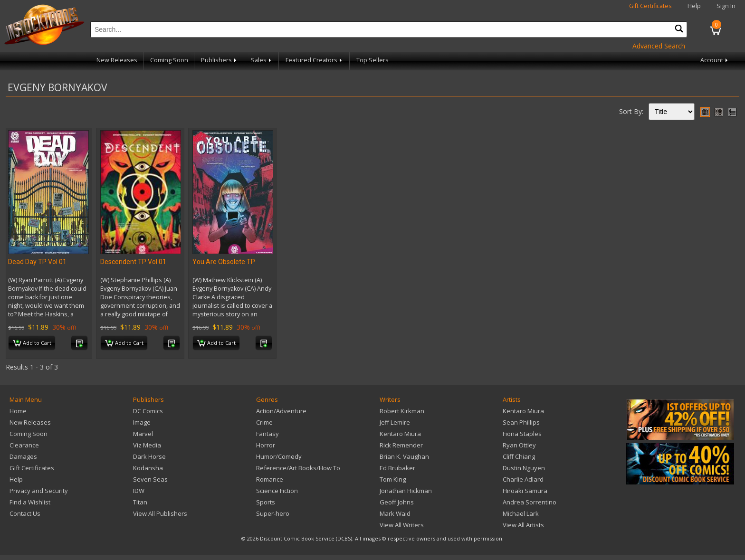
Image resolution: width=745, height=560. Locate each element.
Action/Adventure (281, 411)
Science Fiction (277, 491)
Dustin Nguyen (524, 468)
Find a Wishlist (30, 502)
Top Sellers (372, 60)
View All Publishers (160, 513)
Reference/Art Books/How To (298, 468)
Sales (262, 60)
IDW (139, 491)
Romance (270, 479)
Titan (140, 502)
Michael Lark (521, 513)
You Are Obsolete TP (224, 262)
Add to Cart (32, 343)
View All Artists (523, 525)
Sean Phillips (521, 422)
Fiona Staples (522, 434)
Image (142, 422)
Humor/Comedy (279, 456)
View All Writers (402, 525)
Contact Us (25, 513)
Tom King (393, 479)
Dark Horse (149, 456)
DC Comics (148, 411)
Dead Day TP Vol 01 (37, 262)
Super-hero (273, 513)
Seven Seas (150, 479)
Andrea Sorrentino (530, 502)
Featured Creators (315, 60)
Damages (23, 456)
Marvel (143, 434)
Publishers (220, 60)
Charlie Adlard (523, 479)
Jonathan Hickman (406, 491)
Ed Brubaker (397, 468)
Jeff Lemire (395, 422)
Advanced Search (659, 46)
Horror (266, 445)
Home (18, 411)
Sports (266, 502)
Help (694, 6)
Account (715, 60)
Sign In (726, 6)
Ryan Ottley (519, 445)
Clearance (24, 445)
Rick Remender (401, 445)
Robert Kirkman (402, 411)
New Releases (117, 60)
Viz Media (147, 445)
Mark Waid (395, 513)
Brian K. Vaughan (404, 456)
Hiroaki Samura (525, 491)
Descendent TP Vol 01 (133, 262)
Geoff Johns (397, 502)
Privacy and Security (39, 491)
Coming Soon (169, 60)
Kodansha (148, 468)
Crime (264, 422)
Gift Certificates (650, 6)
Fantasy (267, 434)
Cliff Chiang (519, 456)
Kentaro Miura (400, 434)
